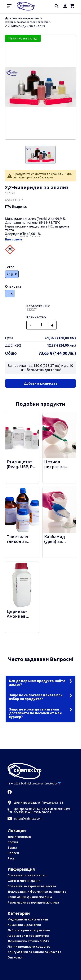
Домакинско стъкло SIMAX (28, 941)
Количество (36, 317)
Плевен (13, 853)
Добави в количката (41, 383)
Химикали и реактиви (26, 18)
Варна (12, 847)
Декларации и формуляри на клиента (37, 892)
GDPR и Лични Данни (24, 881)
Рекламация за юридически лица (33, 902)
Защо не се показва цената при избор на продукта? (36, 697)
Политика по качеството (27, 875)
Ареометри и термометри (28, 936)
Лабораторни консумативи (29, 930)
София (13, 842)
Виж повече (13, 239)
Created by (53, 784)
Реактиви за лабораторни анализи (26, 22)
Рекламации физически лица (30, 897)
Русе (11, 858)
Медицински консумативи (28, 919)
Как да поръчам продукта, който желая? (37, 683)
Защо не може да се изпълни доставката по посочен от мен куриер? (35, 713)
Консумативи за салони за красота (34, 952)
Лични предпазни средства (29, 946)
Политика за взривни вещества (32, 886)
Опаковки (15, 957)
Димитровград (19, 837)
